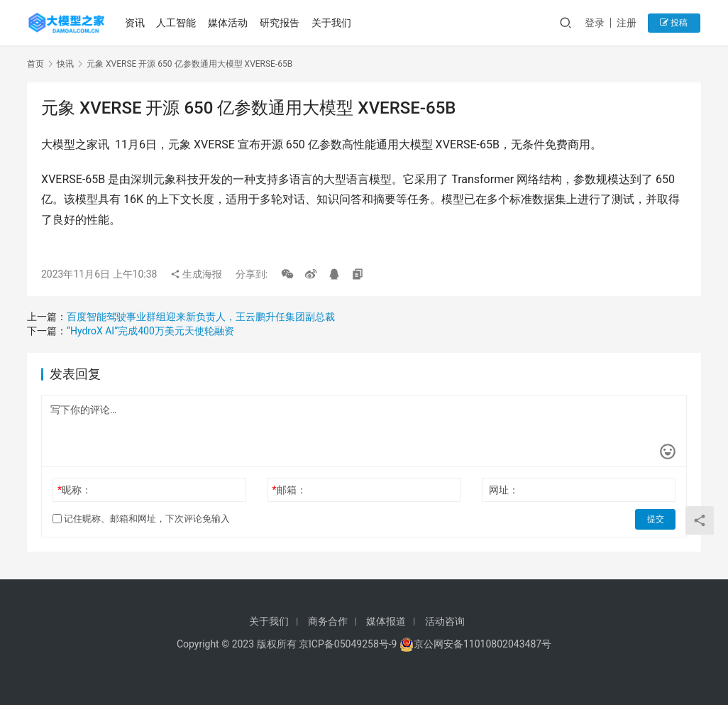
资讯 (136, 23)
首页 (35, 64)
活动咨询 (445, 621)
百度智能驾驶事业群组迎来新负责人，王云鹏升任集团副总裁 (201, 317)
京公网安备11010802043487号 (482, 644)
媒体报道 (386, 621)
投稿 (676, 23)
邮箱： (289, 490)
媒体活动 (228, 23)
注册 (629, 23)
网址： (504, 490)
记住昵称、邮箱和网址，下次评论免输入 (141, 519)
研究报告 (280, 23)
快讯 (65, 64)
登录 (597, 23)
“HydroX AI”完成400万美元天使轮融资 (150, 331)
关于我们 (332, 23)
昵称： (75, 490)
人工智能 (177, 23)
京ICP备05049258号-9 (348, 644)
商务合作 (328, 621)
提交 (656, 519)
